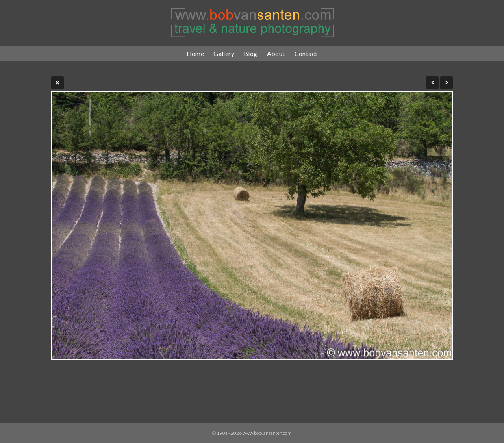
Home (195, 53)
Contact (306, 53)
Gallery (224, 53)
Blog (251, 53)
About (276, 53)
